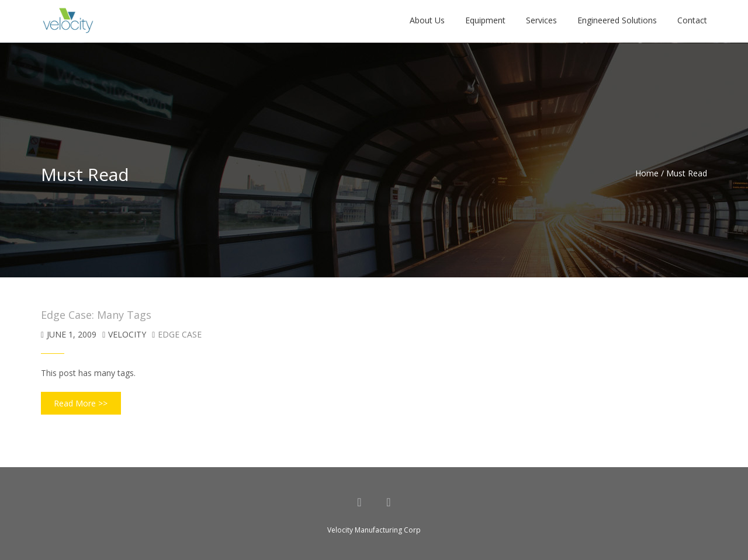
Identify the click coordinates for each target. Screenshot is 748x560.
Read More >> (81, 403)
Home (647, 173)
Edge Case (180, 334)
